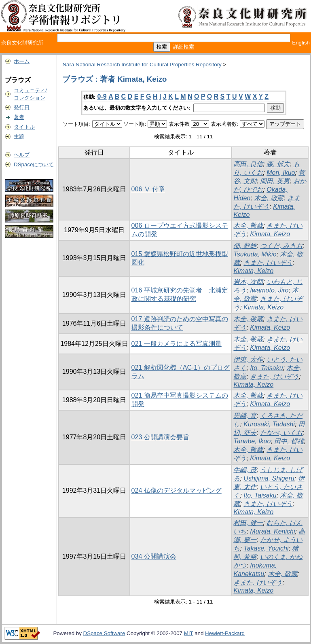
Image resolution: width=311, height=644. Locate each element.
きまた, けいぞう (268, 263)
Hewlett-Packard (225, 633)
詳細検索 (184, 47)
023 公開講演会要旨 (160, 437)
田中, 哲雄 (289, 441)
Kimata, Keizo (270, 234)
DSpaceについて (34, 164)
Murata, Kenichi (272, 531)
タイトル (24, 127)
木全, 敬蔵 (269, 198)
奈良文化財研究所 (22, 43)
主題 (19, 137)
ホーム (22, 61)
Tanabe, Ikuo (252, 441)
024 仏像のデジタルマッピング (177, 490)
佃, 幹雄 (245, 246)
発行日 (22, 107)
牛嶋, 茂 (245, 470)
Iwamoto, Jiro (269, 290)
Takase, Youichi (266, 548)
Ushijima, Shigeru (269, 478)
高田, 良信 (248, 164)
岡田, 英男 (275, 181)
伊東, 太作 (248, 359)
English (301, 43)
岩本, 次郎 (248, 282)
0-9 (102, 96)
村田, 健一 (248, 523)
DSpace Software (104, 633)
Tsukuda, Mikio (255, 254)
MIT (189, 633)
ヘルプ (22, 155)
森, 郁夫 (278, 164)
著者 (19, 117)
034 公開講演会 (154, 556)
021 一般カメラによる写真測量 (177, 344)
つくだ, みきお (281, 246)
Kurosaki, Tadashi (269, 424)
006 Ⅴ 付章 (148, 189)
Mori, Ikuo (281, 173)
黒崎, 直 (245, 416)
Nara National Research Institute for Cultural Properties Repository (142, 65)
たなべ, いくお (281, 433)
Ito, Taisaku (266, 368)
